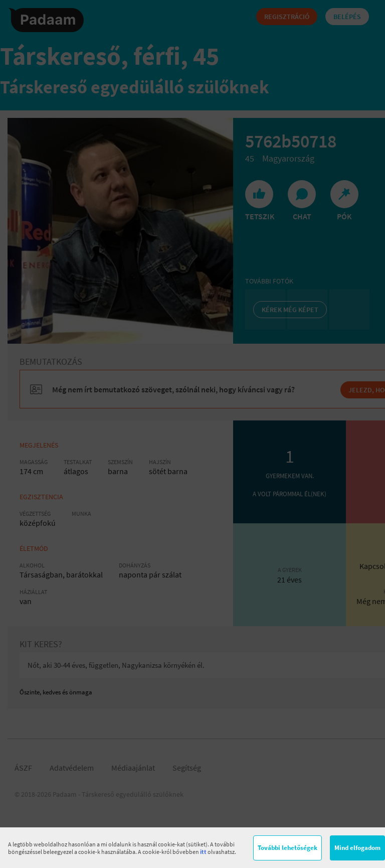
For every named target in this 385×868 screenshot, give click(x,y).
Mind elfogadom (357, 848)
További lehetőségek (287, 848)
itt (203, 852)
